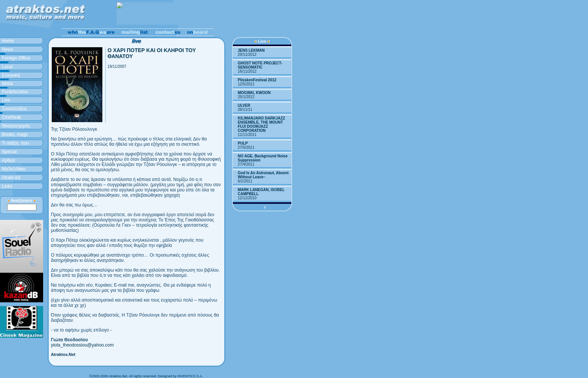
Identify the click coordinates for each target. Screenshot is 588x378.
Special (9, 152)
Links (7, 186)
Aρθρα (8, 160)
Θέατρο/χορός (16, 126)
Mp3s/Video (14, 169)
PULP (243, 143)
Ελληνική (11, 75)
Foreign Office (16, 58)
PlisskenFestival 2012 (257, 80)
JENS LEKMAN (251, 50)
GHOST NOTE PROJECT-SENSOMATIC (260, 65)
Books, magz (15, 134)
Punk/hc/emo (15, 92)
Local (7, 67)
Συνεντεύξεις (14, 109)
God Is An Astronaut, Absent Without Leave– (263, 175)
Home (8, 41)
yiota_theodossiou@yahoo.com (82, 345)
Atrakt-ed (11, 178)
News (7, 49)
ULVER (244, 105)
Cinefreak (11, 117)
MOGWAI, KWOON (254, 93)
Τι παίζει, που (15, 143)
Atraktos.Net (63, 354)
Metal (7, 84)
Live (6, 100)
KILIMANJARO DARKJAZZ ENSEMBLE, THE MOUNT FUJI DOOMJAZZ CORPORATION (261, 124)
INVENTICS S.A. (190, 376)
